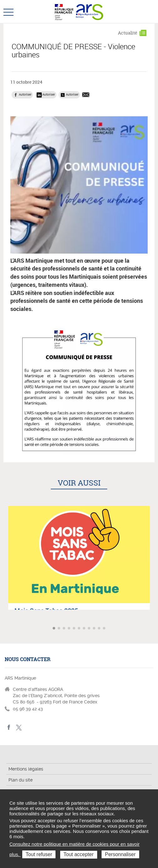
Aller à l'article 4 (70, 629)
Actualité (128, 33)
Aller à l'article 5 (75, 629)
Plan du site (21, 780)
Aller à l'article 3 (65, 629)
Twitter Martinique (19, 727)
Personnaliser (120, 854)
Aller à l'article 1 (55, 629)
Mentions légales (26, 769)
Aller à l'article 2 (60, 629)
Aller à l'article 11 (105, 629)
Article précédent (5, 628)
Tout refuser (39, 854)
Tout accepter (79, 854)
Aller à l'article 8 (90, 629)
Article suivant (153, 628)
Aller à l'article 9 (95, 629)
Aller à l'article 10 (100, 629)
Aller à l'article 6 (80, 629)
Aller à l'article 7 (85, 629)
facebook (9, 727)
